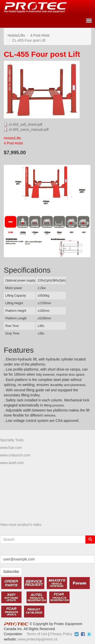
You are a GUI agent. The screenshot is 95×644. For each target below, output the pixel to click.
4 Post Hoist (40, 35)
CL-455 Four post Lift (42, 54)
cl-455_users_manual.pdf (29, 130)
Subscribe (11, 572)
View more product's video (21, 525)
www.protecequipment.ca (37, 639)
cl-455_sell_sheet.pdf (26, 124)
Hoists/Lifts (16, 35)
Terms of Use (37, 634)
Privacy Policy (61, 634)
